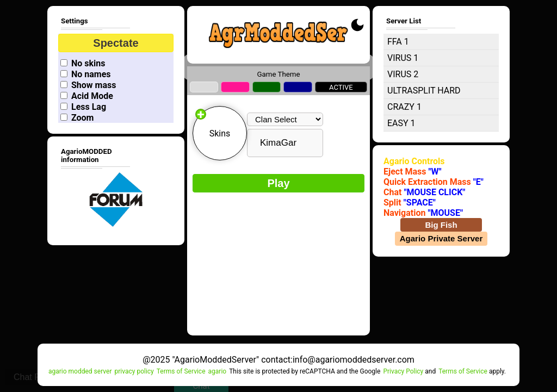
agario (218, 371)
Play (278, 183)
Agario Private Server (441, 238)
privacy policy (134, 371)
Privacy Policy (403, 371)
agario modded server (80, 371)
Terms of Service (181, 371)
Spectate (116, 43)
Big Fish (441, 225)
